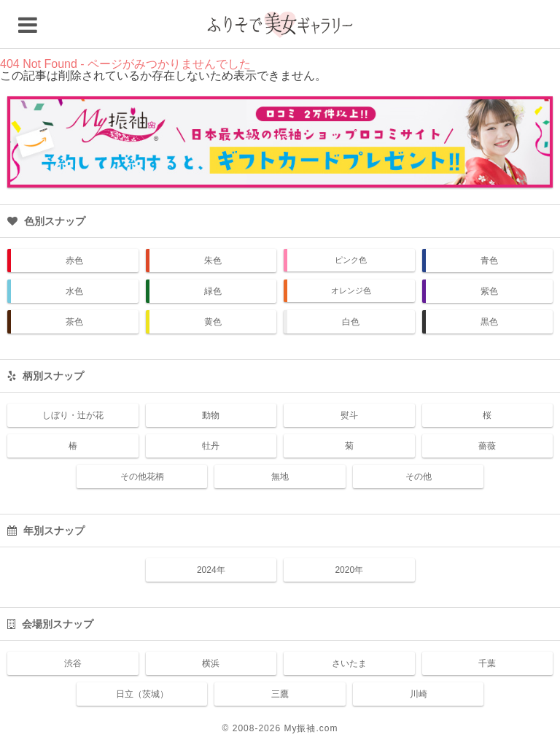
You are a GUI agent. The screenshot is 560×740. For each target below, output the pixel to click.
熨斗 (349, 415)
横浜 (211, 663)
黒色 (489, 322)
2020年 (349, 570)
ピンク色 (351, 260)
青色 (489, 261)
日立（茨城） (142, 694)
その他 (419, 477)
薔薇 (487, 446)
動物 (211, 415)
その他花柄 (142, 477)
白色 (351, 322)
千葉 (487, 663)
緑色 (213, 291)
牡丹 (211, 446)
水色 (74, 291)
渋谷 (73, 663)
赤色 (74, 261)
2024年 (211, 570)
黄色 (213, 322)
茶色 (74, 322)
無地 (280, 477)
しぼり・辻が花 (73, 415)
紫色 (489, 291)
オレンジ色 (351, 290)
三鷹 (280, 694)
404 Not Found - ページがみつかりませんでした (125, 64)
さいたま (349, 663)
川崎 (419, 694)
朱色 (213, 261)
